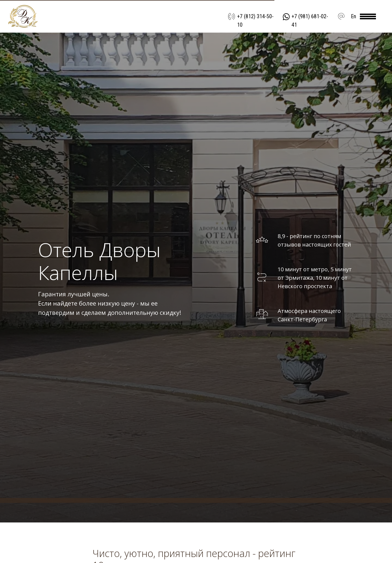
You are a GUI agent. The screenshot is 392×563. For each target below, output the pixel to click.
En (353, 16)
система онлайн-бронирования (61, 500)
